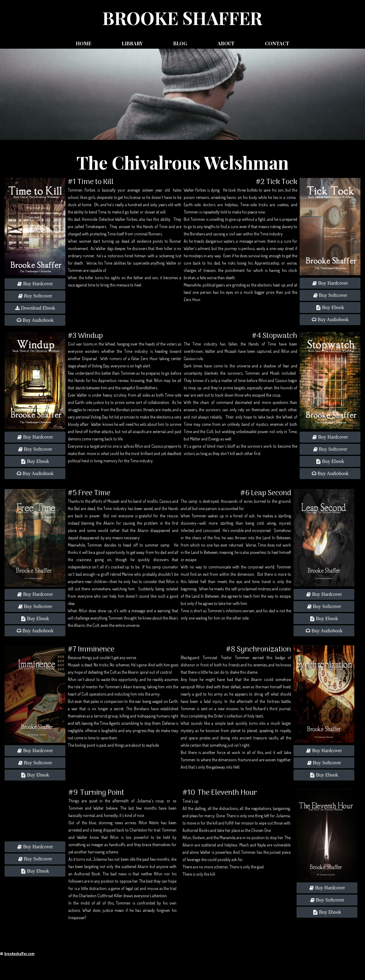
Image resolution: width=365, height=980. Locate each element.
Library (132, 43)
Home (83, 43)
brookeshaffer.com (19, 954)
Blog (180, 43)
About (226, 43)
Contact (277, 43)
